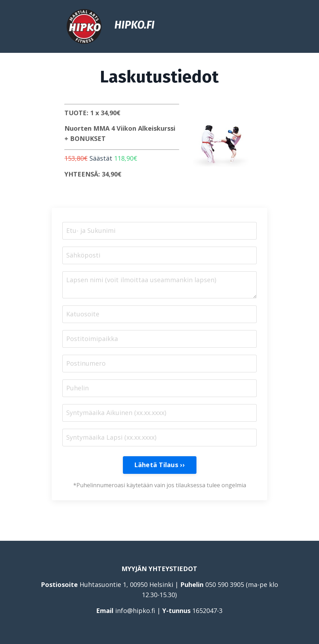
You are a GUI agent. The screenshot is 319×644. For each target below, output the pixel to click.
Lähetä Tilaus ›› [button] (160, 465)
